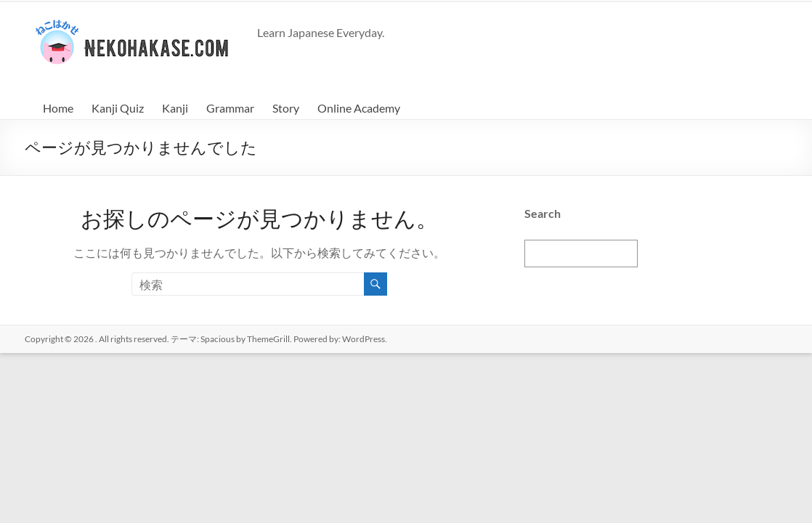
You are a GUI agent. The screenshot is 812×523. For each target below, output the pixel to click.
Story (286, 108)
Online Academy (359, 108)
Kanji (175, 108)
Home (58, 108)
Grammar (230, 108)
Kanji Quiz (118, 108)
